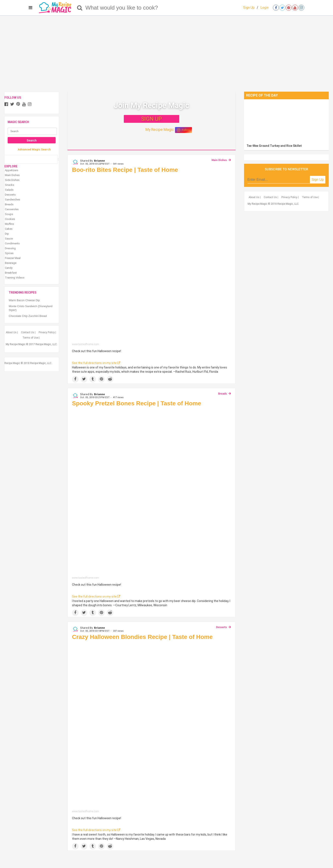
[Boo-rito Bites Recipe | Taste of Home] (152, 259)
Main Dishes (219, 160)
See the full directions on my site (96, 363)
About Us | (12, 332)
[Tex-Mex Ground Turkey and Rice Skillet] (286, 120)
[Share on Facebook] (75, 379)
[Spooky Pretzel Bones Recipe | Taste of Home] (152, 492)
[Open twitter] (282, 8)
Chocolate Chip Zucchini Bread (28, 316)
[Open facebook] (276, 8)
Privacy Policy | (47, 332)
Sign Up (249, 8)
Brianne (99, 161)
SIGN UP (152, 119)
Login (265, 8)
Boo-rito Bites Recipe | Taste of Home (125, 170)
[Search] (80, 8)
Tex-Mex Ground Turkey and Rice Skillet (274, 146)
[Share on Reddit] (110, 379)
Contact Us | (28, 332)
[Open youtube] (295, 8)
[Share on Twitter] (84, 379)
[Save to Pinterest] (101, 379)
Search (32, 140)
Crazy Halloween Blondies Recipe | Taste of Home (142, 637)
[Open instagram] (301, 8)
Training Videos (15, 278)
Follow (183, 130)
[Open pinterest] (289, 8)
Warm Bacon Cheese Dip (24, 300)
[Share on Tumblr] (93, 379)
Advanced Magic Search (34, 149)
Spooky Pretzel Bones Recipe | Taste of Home (137, 403)
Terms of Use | (31, 338)
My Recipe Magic (160, 130)
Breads (222, 393)
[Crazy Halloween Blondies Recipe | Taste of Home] (152, 726)
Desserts (221, 627)
